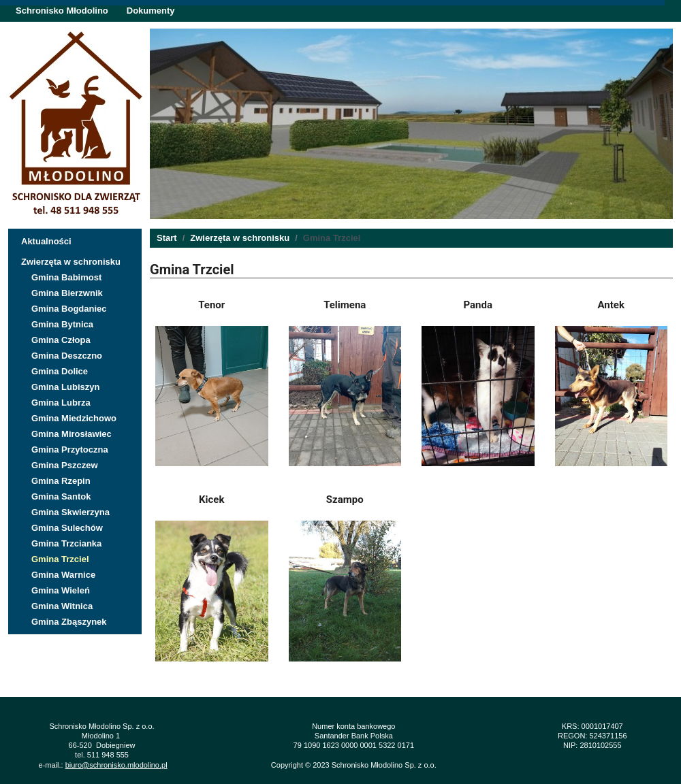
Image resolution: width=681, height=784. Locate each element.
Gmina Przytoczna (70, 450)
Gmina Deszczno (67, 356)
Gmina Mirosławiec (72, 434)
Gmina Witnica (62, 606)
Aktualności (46, 241)
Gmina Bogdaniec (69, 309)
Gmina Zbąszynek (69, 622)
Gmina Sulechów (67, 528)
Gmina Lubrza (61, 403)
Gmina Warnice (63, 575)
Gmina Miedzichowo (74, 418)
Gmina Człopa (61, 340)
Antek (611, 305)
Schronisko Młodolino (62, 11)
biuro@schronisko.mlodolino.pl (116, 765)
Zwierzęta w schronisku (71, 262)
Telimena (345, 305)
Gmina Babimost (66, 277)
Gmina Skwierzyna (70, 512)
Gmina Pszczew (65, 465)
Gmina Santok (61, 496)
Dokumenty (151, 11)
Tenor (211, 305)
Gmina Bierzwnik (67, 293)
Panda (478, 305)
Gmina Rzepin (61, 481)
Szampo (345, 500)
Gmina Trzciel (60, 559)
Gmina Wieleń (61, 590)
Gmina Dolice (60, 371)
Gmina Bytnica (62, 324)
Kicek (211, 500)
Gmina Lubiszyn (65, 387)
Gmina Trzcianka (66, 543)
